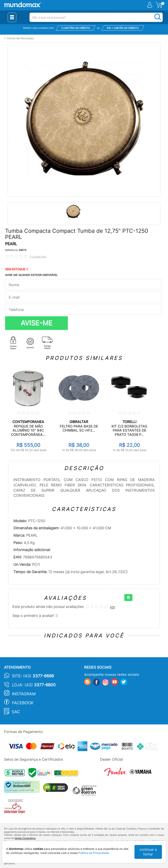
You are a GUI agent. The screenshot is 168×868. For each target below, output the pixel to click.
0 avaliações (38, 257)
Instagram (24, 694)
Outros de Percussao (20, 38)
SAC (16, 712)
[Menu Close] (12, 17)
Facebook (23, 703)
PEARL (11, 244)
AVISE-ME (37, 323)
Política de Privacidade (94, 853)
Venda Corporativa (25, 838)
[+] (128, 598)
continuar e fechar (148, 852)
